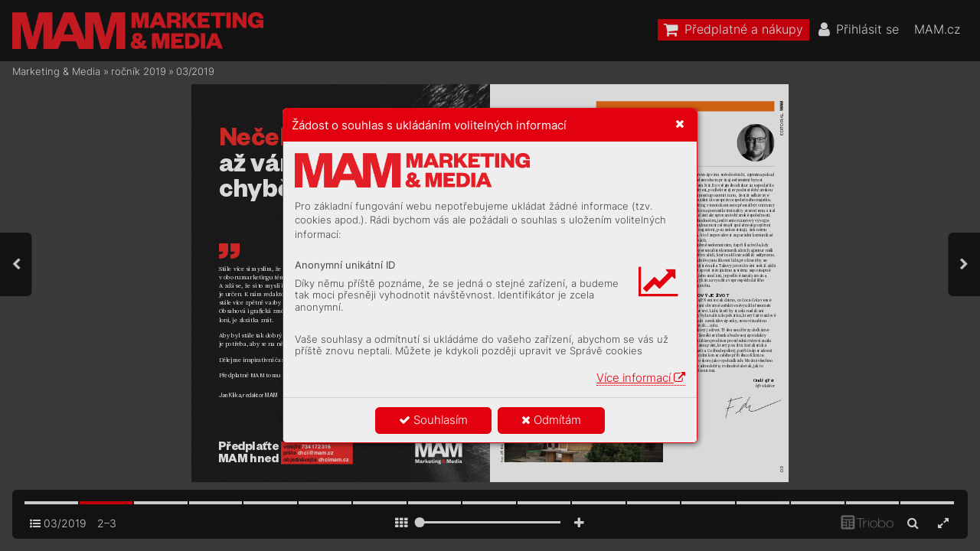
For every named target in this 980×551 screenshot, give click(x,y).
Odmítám (551, 420)
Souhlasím (433, 420)
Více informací (641, 378)
